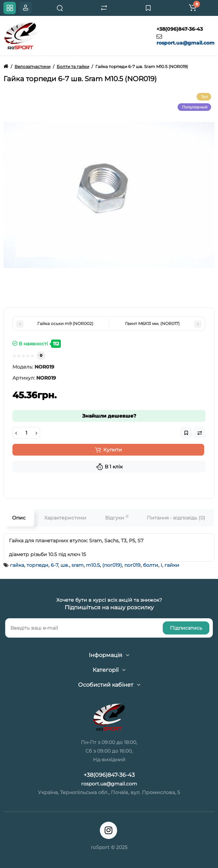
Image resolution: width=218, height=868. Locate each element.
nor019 (132, 565)
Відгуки (117, 518)
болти (151, 565)
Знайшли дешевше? (109, 416)
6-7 (54, 565)
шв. (65, 565)
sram (78, 565)
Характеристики (65, 518)
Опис (19, 518)
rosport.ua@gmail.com (186, 43)
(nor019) (112, 565)
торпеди (37, 565)
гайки (172, 565)
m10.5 (93, 565)
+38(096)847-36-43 (180, 29)
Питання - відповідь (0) (176, 518)
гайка (17, 565)
